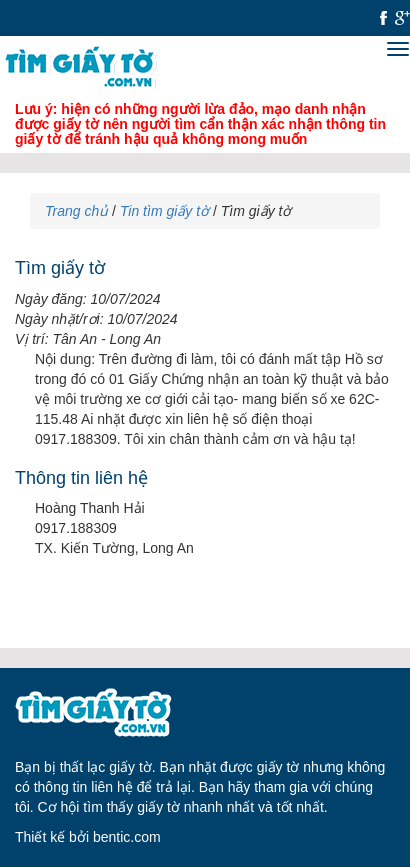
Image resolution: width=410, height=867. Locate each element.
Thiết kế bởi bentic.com (88, 837)
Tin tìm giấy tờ (164, 211)
